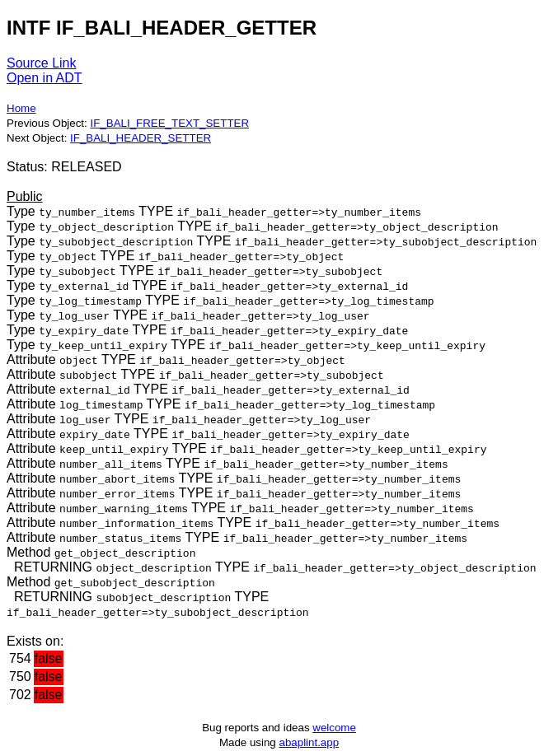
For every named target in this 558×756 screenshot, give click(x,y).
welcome (334, 728)
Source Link (42, 63)
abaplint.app (309, 742)
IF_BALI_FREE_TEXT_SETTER (169, 123)
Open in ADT (45, 78)
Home (21, 108)
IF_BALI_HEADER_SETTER (141, 138)
